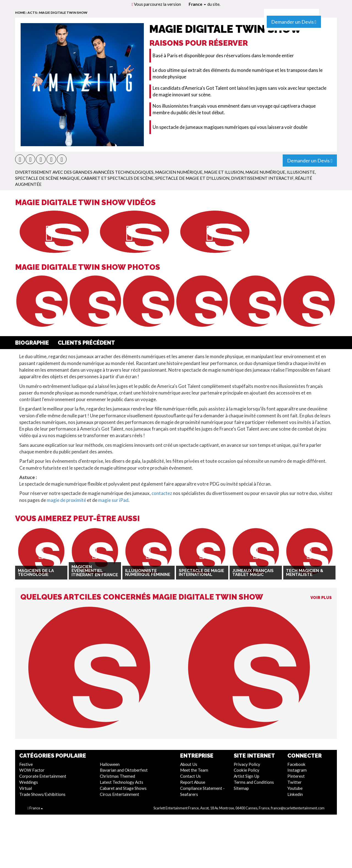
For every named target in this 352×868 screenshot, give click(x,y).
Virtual (26, 788)
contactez (162, 493)
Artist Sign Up (247, 776)
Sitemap (241, 788)
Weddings (29, 782)
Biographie (32, 343)
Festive (26, 764)
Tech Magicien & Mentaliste (305, 573)
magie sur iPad (113, 500)
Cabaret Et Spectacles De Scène (117, 178)
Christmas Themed (117, 776)
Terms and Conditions (254, 782)
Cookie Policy (247, 770)
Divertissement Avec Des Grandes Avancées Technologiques (84, 172)
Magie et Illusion (224, 172)
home (20, 13)
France (197, 4)
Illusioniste (301, 172)
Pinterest (296, 776)
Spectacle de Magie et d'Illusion (192, 178)
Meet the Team (194, 770)
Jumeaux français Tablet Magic (253, 573)
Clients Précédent (86, 343)
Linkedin (295, 794)
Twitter (295, 782)
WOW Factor (32, 770)
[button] (20, 159)
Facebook (296, 764)
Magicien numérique (179, 172)
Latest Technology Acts (122, 782)
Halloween (110, 764)
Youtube (295, 788)
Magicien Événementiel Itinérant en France (95, 571)
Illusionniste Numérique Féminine (148, 573)
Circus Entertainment (119, 794)
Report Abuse (193, 782)
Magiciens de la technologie (36, 573)
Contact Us (190, 776)
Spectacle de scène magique (47, 178)
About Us (189, 764)
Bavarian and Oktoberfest (124, 770)
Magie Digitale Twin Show (63, 13)
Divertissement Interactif (262, 178)
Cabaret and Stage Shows (123, 788)
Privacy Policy (247, 764)
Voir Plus (321, 598)
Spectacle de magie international (201, 573)
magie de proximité (66, 500)
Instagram (297, 770)
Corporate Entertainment (43, 776)
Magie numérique (265, 172)
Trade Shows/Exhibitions (42, 794)
